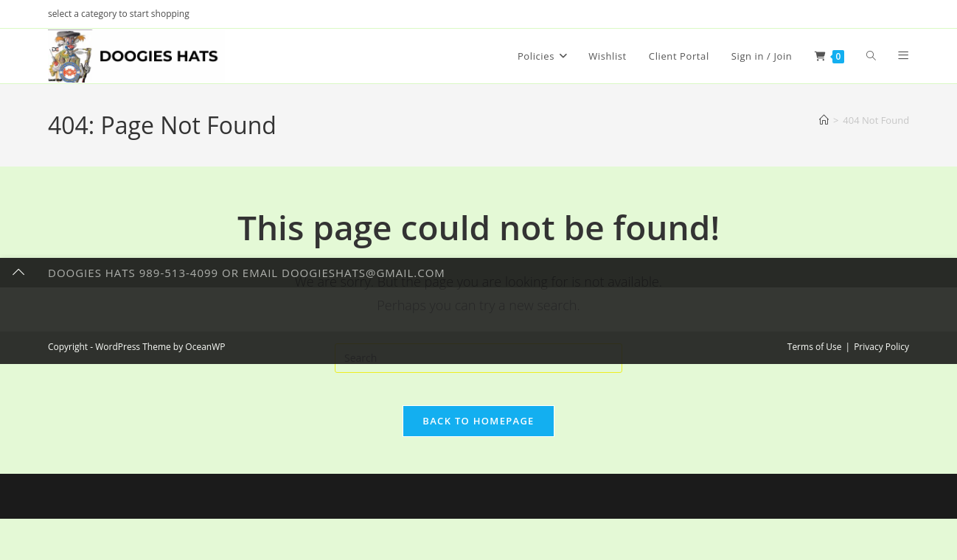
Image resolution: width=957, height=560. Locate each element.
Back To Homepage (478, 433)
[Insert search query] (478, 358)
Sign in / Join (762, 56)
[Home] (824, 120)
